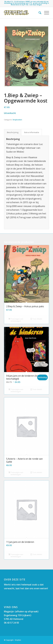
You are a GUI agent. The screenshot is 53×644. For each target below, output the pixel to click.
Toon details (36, 319)
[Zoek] (39, 13)
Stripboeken (17, 120)
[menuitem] (39, 13)
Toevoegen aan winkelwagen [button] (16, 320)
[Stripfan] (22, 13)
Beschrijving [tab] (13, 132)
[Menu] (45, 13)
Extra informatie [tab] (32, 132)
